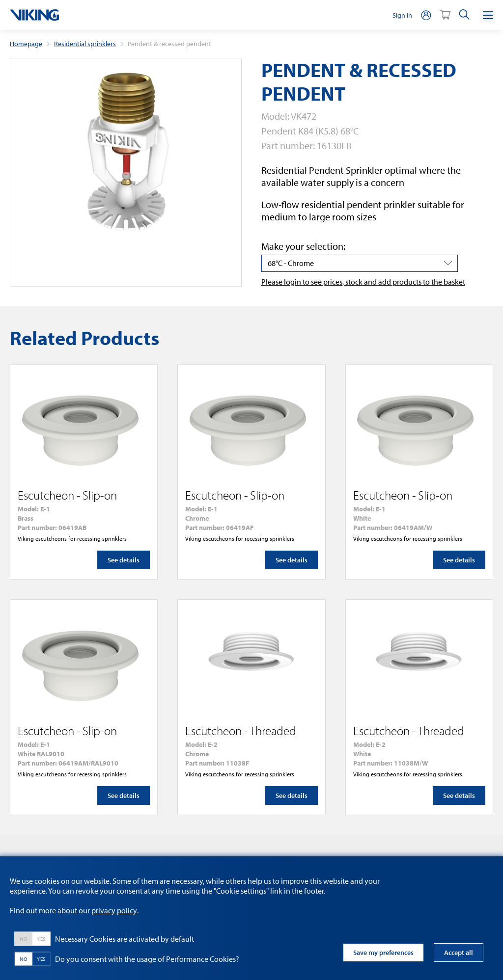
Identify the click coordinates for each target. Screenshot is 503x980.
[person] (426, 15)
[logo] (34, 15)
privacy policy (114, 910)
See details (124, 560)
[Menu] (488, 15)
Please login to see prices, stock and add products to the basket (363, 282)
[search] (464, 15)
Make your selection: (303, 246)
